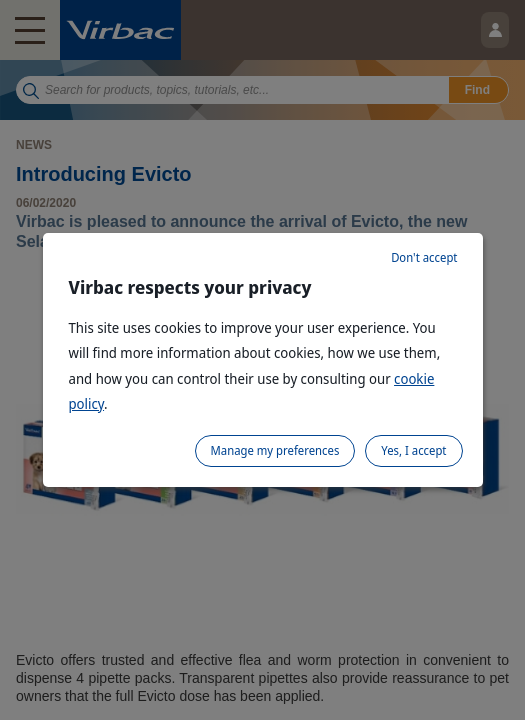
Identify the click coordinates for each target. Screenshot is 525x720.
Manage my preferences (275, 450)
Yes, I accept (413, 450)
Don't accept (424, 257)
